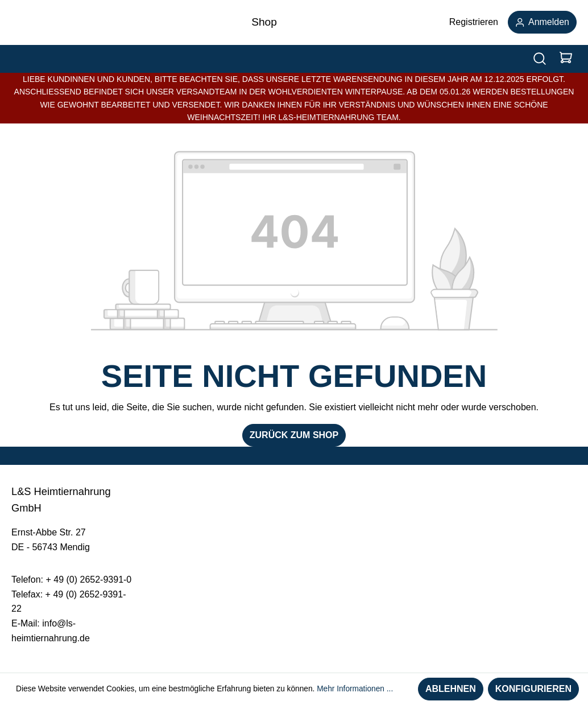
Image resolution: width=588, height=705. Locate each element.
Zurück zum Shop (294, 435)
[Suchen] (540, 59)
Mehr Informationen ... (355, 689)
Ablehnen (451, 689)
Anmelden (542, 22)
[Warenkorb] (566, 59)
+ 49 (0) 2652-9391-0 (88, 580)
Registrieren (474, 22)
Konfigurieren (533, 689)
